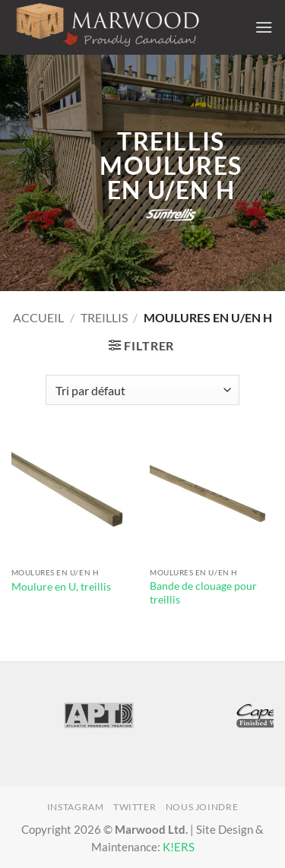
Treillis (104, 317)
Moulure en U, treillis (61, 586)
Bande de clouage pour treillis (203, 592)
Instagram (76, 807)
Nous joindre (202, 807)
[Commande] (142, 390)
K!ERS (179, 847)
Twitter (135, 807)
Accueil (38, 317)
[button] (264, 27)
